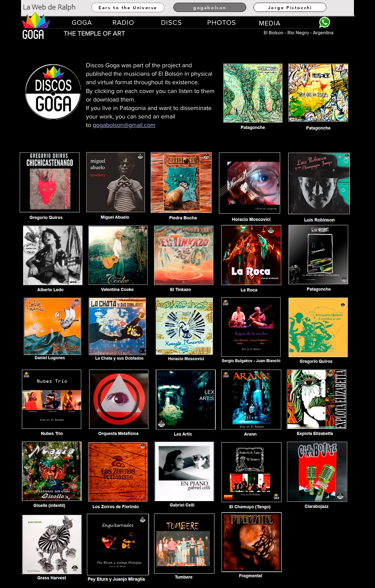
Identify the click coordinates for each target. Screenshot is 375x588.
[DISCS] (172, 22)
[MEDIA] (270, 23)
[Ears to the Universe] (128, 7)
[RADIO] (124, 22)
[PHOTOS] (222, 22)
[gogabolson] (210, 7)
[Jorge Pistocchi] (290, 7)
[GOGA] (82, 22)
